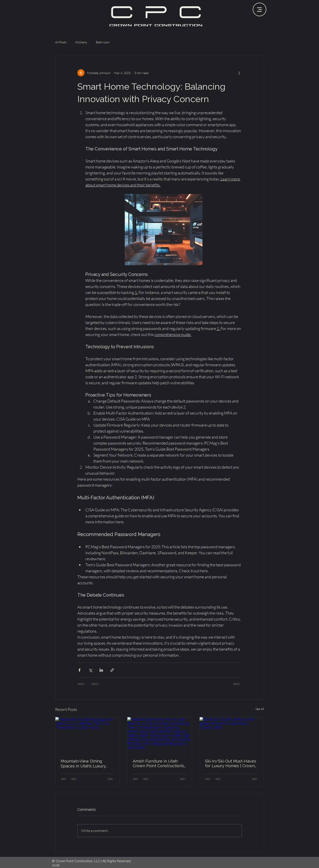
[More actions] (239, 73)
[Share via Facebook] (79, 670)
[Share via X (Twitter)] (90, 670)
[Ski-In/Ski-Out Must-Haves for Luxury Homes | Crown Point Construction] (232, 735)
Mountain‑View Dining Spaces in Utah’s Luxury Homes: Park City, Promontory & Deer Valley (85, 764)
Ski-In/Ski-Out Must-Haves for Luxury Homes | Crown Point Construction (231, 763)
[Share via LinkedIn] (101, 670)
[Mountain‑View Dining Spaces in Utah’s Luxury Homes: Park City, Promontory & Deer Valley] (87, 735)
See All (260, 709)
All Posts (61, 42)
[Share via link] (112, 670)
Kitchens (81, 42)
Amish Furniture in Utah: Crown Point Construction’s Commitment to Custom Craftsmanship (158, 763)
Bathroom (103, 42)
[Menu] (260, 9)
